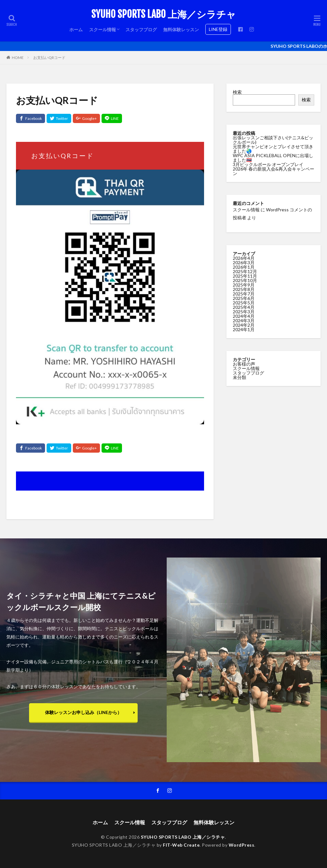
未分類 (240, 377)
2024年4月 (244, 316)
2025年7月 (244, 293)
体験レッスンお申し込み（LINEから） (83, 712)
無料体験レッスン (181, 29)
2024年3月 (244, 320)
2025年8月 (244, 289)
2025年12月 (245, 271)
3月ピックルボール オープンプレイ (268, 164)
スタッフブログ (141, 29)
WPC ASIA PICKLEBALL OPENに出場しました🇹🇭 (273, 158)
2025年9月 (244, 284)
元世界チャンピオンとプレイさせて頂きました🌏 (273, 149)
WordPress (242, 845)
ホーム (76, 29)
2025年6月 (244, 298)
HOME (18, 58)
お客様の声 (244, 364)
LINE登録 (218, 29)
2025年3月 (244, 311)
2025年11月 (245, 276)
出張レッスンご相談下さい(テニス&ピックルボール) (273, 140)
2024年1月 (244, 329)
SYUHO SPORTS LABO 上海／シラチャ (164, 14)
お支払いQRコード (49, 58)
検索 (237, 92)
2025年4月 (244, 307)
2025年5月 (244, 302)
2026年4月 (244, 258)
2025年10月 (245, 280)
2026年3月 (244, 262)
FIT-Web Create (181, 845)
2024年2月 (244, 325)
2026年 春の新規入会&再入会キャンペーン (274, 171)
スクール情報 (103, 29)
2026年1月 (244, 267)
